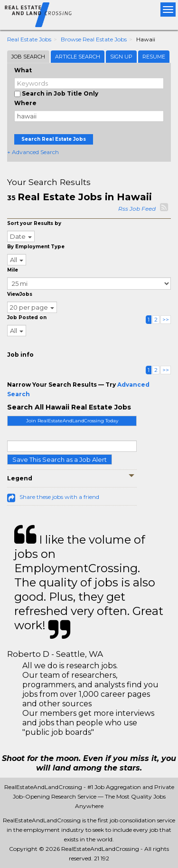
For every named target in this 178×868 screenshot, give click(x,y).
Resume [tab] (154, 57)
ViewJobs (20, 294)
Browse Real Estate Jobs (94, 39)
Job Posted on (27, 317)
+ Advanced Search (33, 152)
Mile (13, 270)
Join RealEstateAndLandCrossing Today (72, 421)
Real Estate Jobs (29, 39)
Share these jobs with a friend (59, 497)
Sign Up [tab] (121, 57)
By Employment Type (36, 247)
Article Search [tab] (78, 57)
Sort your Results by (34, 223)
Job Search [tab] (28, 57)
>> (166, 319)
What (23, 70)
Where (25, 103)
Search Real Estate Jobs (54, 139)
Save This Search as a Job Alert (60, 459)
